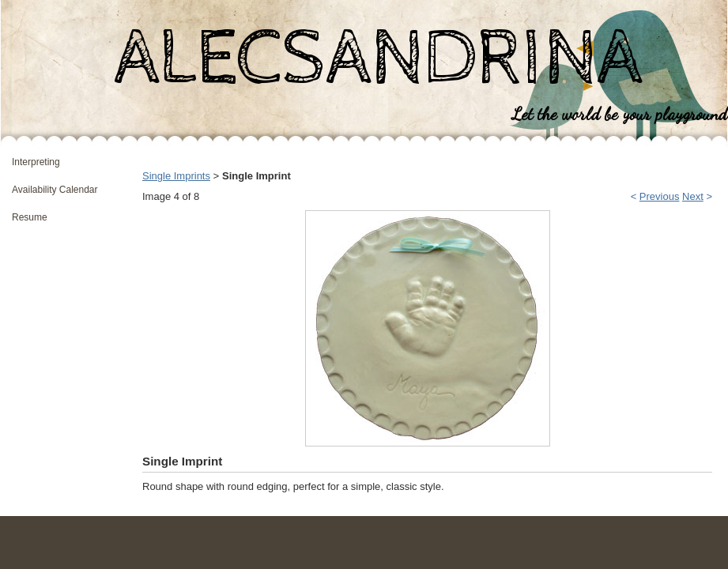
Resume (30, 217)
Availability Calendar (55, 190)
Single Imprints (176, 176)
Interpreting (36, 162)
